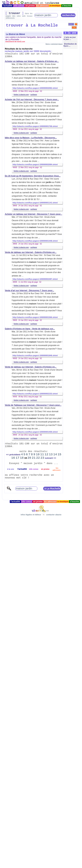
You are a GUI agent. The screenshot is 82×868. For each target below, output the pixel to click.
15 (60, 454)
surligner (34, 95)
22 (38, 458)
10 (38, 454)
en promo (30, 6)
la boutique (55, 6)
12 (46, 454)
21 (34, 458)
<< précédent (13, 455)
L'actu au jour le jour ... (70, 38)
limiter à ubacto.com (21, 95)
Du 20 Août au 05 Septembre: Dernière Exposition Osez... (33, 176)
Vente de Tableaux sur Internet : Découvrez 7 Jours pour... (33, 405)
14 (55, 454)
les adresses (42, 6)
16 (13, 458)
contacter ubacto (54, 515)
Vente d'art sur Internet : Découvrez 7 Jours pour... (29, 291)
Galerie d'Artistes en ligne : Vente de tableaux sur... (30, 329)
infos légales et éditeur (31, 515)
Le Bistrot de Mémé (16, 34)
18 (22, 458)
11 (42, 454)
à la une (11, 469)
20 (29, 458)
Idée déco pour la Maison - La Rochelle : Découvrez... (31, 138)
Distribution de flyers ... (70, 45)
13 (51, 454)
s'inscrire (67, 6)
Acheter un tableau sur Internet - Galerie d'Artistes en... (32, 61)
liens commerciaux (54, 44)
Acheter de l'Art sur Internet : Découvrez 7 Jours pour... (32, 100)
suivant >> (50, 458)
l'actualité (8, 6)
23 (42, 458)
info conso (19, 6)
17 (17, 458)
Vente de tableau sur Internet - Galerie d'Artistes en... (31, 252)
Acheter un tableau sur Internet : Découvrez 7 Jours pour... (33, 214)
